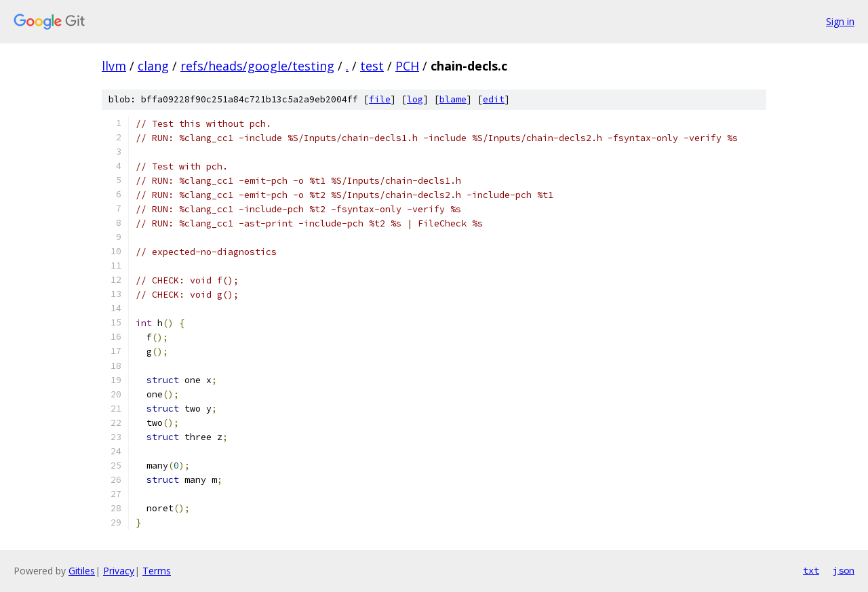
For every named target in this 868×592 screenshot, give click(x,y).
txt (811, 570)
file (380, 99)
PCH (407, 66)
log (415, 99)
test (372, 66)
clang (153, 66)
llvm (114, 66)
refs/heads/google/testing (257, 66)
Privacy (119, 571)
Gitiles (82, 571)
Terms (157, 571)
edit (494, 99)
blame (453, 99)
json (844, 570)
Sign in (840, 21)
